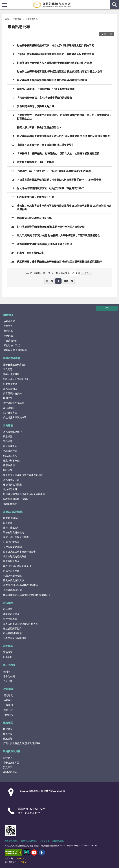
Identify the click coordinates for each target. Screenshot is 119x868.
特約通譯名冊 (10, 489)
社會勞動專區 (32, 19)
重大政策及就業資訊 (14, 580)
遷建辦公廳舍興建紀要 (15, 350)
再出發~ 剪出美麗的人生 (30, 253)
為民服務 (8, 425)
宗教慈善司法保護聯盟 (15, 638)
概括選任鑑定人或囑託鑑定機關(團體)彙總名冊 (27, 595)
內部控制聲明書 (11, 571)
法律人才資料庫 (11, 374)
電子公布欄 (9, 665)
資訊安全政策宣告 (29, 841)
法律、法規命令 (11, 528)
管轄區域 (8, 336)
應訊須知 (8, 470)
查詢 (114, 5)
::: (2, 2)
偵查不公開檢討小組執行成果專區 (21, 585)
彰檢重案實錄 (10, 384)
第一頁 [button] (50, 281)
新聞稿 (7, 671)
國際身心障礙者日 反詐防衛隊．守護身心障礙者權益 (46, 89)
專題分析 (8, 710)
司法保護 (17, 19)
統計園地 (8, 689)
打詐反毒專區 (10, 413)
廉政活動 (8, 734)
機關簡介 (8, 315)
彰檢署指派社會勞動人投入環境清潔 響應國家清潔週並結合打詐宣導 (54, 63)
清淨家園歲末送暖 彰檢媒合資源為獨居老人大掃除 (44, 244)
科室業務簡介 (11, 340)
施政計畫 (8, 523)
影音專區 (8, 758)
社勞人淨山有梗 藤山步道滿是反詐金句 (39, 127)
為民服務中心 (10, 446)
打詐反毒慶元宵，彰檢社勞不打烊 (35, 197)
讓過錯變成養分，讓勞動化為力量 (35, 106)
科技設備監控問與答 (14, 403)
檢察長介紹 (9, 321)
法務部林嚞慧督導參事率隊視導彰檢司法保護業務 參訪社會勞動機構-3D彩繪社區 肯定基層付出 (64, 207)
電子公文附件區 (11, 762)
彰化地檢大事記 (12, 345)
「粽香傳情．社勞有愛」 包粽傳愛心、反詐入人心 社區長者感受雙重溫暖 (58, 153)
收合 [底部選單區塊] (107, 308)
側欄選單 (5, 5)
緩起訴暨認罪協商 (12, 628)
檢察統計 (8, 700)
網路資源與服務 (12, 751)
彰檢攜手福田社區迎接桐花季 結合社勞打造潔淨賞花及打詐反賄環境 (55, 45)
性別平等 (8, 398)
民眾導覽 (8, 436)
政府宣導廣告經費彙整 (15, 556)
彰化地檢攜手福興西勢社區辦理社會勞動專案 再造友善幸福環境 (52, 80)
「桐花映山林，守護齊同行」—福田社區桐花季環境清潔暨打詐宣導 (54, 171)
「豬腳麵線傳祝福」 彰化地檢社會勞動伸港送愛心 (44, 98)
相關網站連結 (10, 772)
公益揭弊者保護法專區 (15, 417)
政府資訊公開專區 (13, 512)
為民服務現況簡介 (12, 432)
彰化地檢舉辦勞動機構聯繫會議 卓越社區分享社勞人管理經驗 (51, 227)
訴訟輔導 (8, 441)
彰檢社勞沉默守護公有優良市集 (34, 218)
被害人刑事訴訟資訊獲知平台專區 (21, 624)
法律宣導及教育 (12, 358)
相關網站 (8, 715)
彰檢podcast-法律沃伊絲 (16, 379)
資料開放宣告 (58, 841)
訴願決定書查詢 (11, 542)
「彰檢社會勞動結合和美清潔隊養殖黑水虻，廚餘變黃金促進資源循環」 (57, 54)
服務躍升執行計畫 (12, 484)
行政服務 (8, 705)
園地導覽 (8, 695)
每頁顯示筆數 (63, 273)
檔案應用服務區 (11, 561)
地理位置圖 (45, 841)
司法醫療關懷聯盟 (12, 633)
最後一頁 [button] (68, 281)
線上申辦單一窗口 (12, 460)
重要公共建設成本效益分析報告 (19, 552)
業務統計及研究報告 (14, 532)
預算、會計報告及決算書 (16, 537)
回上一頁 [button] (108, 34)
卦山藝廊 (8, 657)
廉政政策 (8, 729)
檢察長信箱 (9, 465)
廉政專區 (8, 723)
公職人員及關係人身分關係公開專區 (22, 743)
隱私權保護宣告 (12, 841)
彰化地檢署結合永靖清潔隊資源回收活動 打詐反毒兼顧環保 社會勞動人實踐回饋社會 (63, 136)
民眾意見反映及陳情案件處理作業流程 (23, 475)
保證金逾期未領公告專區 (16, 499)
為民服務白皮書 (11, 480)
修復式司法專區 (11, 614)
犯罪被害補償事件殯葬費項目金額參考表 (24, 494)
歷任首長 (8, 326)
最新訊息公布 (19, 27)
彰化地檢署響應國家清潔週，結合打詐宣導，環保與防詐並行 (50, 188)
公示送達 (8, 681)
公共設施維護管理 (12, 590)
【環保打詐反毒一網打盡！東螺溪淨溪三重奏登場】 (45, 145)
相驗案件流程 (10, 504)
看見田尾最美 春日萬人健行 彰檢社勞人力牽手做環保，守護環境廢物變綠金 (58, 235)
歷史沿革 (8, 331)
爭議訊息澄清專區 (12, 576)
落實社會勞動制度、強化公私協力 (35, 162)
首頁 (7, 19)
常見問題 (8, 369)
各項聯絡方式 (10, 451)
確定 (86, 273)
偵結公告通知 (10, 456)
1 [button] (58, 281)
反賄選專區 (9, 408)
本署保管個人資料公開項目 (17, 566)
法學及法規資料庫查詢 (15, 364)
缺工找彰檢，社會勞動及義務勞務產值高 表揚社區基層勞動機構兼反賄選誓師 (59, 262)
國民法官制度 (10, 389)
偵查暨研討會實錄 (12, 393)
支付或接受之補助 (12, 547)
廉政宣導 (8, 738)
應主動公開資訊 (11, 518)
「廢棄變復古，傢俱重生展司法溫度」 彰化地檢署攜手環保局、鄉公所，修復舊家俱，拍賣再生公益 (64, 117)
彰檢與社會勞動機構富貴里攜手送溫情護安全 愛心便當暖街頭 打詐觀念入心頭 (60, 71)
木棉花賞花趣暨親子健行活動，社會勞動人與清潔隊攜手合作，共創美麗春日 (59, 180)
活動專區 (8, 646)
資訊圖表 (8, 767)
